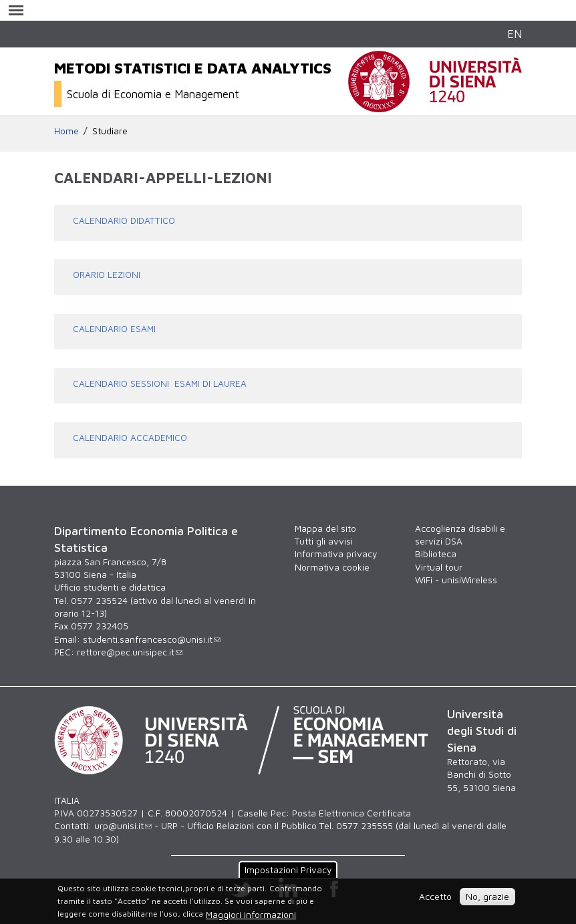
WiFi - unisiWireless (456, 580)
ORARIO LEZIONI (107, 275)
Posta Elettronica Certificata (351, 813)
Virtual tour (439, 567)
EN (515, 34)
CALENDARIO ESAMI (114, 329)
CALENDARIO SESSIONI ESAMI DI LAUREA (160, 383)
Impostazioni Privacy (288, 870)
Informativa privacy (336, 554)
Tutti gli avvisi (324, 541)
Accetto (435, 897)
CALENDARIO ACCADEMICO (130, 438)
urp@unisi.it (123, 826)
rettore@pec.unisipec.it (130, 652)
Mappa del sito (325, 528)
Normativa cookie (332, 567)
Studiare (110, 131)
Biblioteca (436, 554)
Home (66, 131)
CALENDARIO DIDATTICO (124, 220)
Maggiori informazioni (251, 915)
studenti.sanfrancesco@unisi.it (152, 639)
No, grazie (487, 897)
